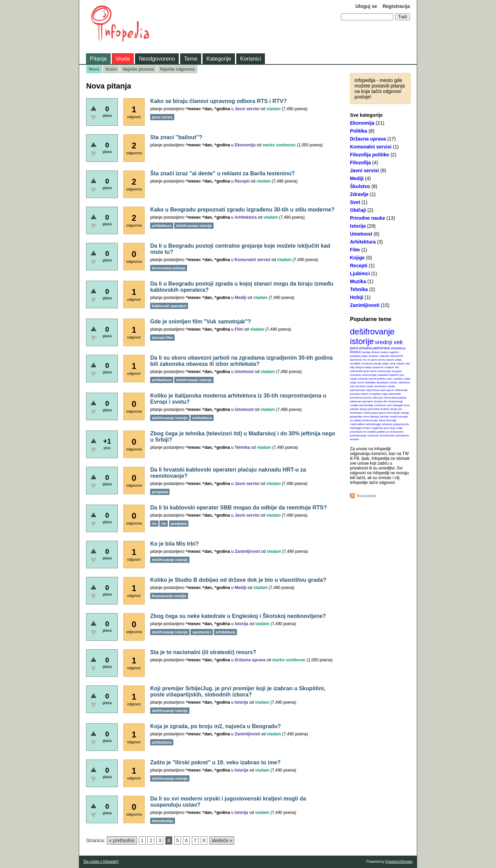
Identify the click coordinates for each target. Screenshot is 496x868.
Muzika (358, 281)
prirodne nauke (365, 386)
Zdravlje (359, 194)
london (367, 428)
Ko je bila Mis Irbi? (174, 544)
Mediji (357, 178)
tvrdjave (390, 367)
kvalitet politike (376, 432)
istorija (405, 413)
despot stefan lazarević (370, 367)
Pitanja (98, 59)
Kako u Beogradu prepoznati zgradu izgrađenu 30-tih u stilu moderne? (242, 210)
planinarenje (358, 390)
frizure (376, 390)
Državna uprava (368, 139)
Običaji (358, 210)
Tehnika (359, 289)
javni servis (378, 360)
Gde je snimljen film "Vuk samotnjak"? (201, 322)
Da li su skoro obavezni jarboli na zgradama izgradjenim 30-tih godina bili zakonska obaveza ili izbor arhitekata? (241, 361)
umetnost (380, 405)
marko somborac (279, 145)
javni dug (389, 428)
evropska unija (379, 394)
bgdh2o (395, 352)
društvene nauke (385, 386)
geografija (356, 417)
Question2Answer (399, 862)
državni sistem (380, 352)
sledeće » (222, 840)
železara (387, 424)
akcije (394, 409)
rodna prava (371, 413)
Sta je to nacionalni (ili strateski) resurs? (203, 652)
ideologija (356, 428)
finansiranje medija (169, 596)
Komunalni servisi (371, 147)
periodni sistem (359, 394)
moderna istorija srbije (375, 364)
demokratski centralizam (394, 436)
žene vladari (397, 364)
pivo (390, 379)
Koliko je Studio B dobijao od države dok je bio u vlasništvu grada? (238, 580)
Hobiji (357, 297)
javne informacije (390, 413)
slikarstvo (404, 383)
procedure (356, 432)
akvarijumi (383, 383)
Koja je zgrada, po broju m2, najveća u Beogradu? (216, 726)
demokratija (366, 405)
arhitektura (398, 348)
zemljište (355, 364)
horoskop (356, 375)
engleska (377, 428)
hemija (366, 352)
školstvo (356, 352)
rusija (399, 428)
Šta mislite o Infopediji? (101, 862)
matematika (357, 424)
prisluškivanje (358, 436)
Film (355, 250)
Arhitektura (363, 242)
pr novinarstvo (395, 432)
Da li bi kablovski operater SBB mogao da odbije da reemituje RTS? (239, 508)
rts (365, 360)
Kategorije (219, 59)
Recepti (359, 266)
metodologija (373, 424)
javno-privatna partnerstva (370, 348)
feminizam (356, 413)
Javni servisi (364, 170)
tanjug (363, 409)
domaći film (381, 401)
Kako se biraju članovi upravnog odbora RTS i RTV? (219, 101)
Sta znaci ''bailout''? (176, 137)
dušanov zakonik (379, 356)
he (365, 432)
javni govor (388, 390)
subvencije (384, 371)
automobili (394, 394)
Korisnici (250, 59)
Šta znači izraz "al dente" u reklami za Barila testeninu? (223, 173)
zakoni (390, 360)
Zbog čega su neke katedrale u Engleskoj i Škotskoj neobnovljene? (238, 616)
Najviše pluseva (138, 69)
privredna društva (379, 409)
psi (400, 409)
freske (394, 383)
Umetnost (361, 234)
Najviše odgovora (177, 69)
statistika (370, 383)
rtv (369, 360)
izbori (373, 371)
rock (389, 405)
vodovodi (373, 436)
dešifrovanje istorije (372, 336)
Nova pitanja (366, 496)
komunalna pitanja (395, 398)
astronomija (369, 375)
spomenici (356, 360)
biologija (398, 405)
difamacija (401, 390)
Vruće (123, 59)
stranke (354, 439)
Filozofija (360, 163)
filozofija (391, 420)
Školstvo (360, 186)
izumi (361, 383)
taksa (382, 420)
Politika (359, 131)
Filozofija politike (370, 155)
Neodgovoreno (157, 59)
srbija (398, 360)
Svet (355, 202)
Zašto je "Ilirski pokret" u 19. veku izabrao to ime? (215, 762)
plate (365, 356)
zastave (398, 379)
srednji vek (389, 342)
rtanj (369, 390)
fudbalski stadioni (388, 375)
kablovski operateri (361, 401)
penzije (384, 417)
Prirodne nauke (368, 218)
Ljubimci (360, 273)
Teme (191, 59)
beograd (397, 371)
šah (352, 386)
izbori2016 (396, 356)
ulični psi (378, 398)
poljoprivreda (401, 424)
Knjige (357, 258)
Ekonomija (362, 123)
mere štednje (371, 417)
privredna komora (361, 398)
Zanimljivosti (365, 305)
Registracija (396, 6)
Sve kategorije (366, 115)
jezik (366, 371)
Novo (94, 69)
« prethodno (122, 840)
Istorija (358, 226)
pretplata (355, 356)
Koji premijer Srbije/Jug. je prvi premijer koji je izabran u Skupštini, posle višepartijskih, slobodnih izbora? (238, 691)
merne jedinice (378, 379)
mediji (393, 417)
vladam (273, 109)
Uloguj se (366, 6)
